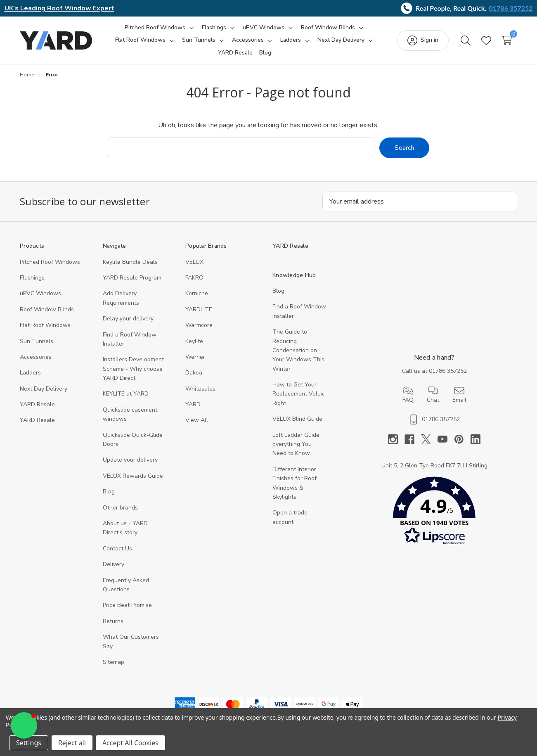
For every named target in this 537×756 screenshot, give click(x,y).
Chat (433, 395)
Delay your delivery (128, 319)
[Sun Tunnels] (199, 40)
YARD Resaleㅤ (37, 420)
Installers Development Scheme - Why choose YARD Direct (133, 369)
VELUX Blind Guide (297, 419)
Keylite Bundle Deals (130, 262)
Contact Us (117, 548)
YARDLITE (199, 309)
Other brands (120, 507)
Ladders (30, 373)
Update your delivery (130, 460)
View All (197, 420)
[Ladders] (291, 40)
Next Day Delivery (44, 388)
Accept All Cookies (130, 743)
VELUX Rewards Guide (133, 475)
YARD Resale (37, 404)
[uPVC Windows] (264, 28)
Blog (109, 492)
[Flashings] (214, 28)
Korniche (197, 293)
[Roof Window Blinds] (328, 28)
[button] (434, 513)
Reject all (72, 743)
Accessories (36, 357)
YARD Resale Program (132, 277)
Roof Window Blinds (47, 309)
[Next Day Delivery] (341, 40)
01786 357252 (511, 8)
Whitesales (200, 388)
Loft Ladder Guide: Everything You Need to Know (297, 444)
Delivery (114, 564)
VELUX (194, 262)
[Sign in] (423, 40)
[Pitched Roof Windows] (155, 28)
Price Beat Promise (127, 605)
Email (459, 395)
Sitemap (114, 662)
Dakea (194, 373)
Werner (195, 357)
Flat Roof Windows (45, 325)
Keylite (194, 341)
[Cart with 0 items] (507, 40)
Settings (29, 743)
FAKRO (194, 277)
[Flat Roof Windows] (140, 40)
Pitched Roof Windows (50, 262)
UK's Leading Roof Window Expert (59, 8)
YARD (193, 404)
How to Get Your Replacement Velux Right (298, 393)
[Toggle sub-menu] (190, 28)
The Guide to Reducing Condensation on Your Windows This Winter (298, 350)
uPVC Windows (40, 293)
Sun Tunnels (37, 341)
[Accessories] (248, 40)
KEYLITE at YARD (126, 394)
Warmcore (199, 325)
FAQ (408, 395)
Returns (113, 621)
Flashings (32, 277)
